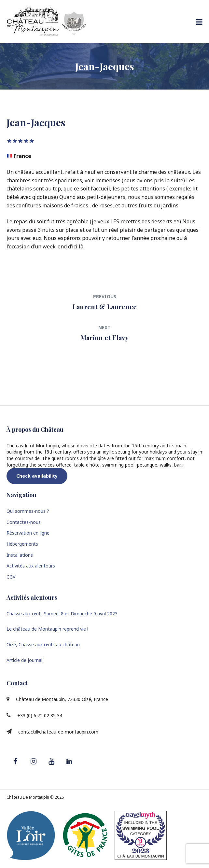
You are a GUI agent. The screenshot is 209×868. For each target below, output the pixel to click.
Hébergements (22, 544)
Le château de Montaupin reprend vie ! (47, 629)
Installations (20, 555)
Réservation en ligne (28, 533)
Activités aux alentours (31, 566)
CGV (11, 577)
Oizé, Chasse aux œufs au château (43, 644)
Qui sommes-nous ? (28, 511)
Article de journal (24, 660)
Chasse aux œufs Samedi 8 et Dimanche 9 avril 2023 (62, 614)
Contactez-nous (24, 522)
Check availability (37, 476)
